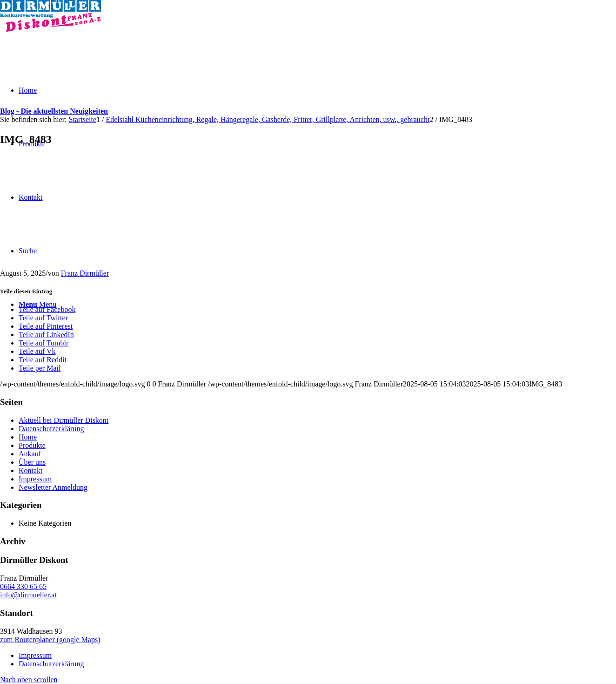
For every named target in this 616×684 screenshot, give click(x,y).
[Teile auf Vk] (37, 351)
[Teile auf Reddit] (43, 360)
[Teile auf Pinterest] (46, 326)
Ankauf (30, 454)
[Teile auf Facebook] (47, 309)
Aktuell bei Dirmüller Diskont (64, 420)
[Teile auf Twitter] (43, 318)
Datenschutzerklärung (51, 429)
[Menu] (37, 304)
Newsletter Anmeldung (53, 487)
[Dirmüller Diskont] (50, 29)
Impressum (35, 479)
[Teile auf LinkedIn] (46, 335)
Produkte (32, 445)
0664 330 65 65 (23, 586)
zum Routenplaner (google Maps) (50, 640)
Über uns (32, 462)
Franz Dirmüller (85, 273)
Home (28, 437)
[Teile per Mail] (40, 368)
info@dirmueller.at (28, 595)
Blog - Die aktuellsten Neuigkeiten (54, 111)
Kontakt (31, 471)
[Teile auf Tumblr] (44, 343)
